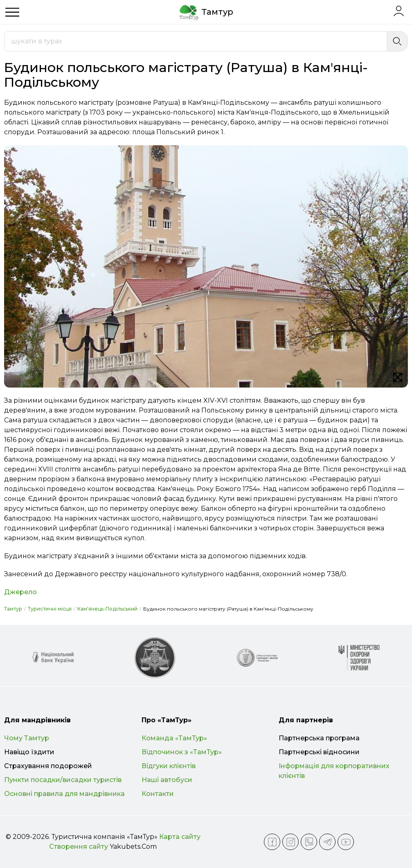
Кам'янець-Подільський (107, 609)
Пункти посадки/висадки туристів (63, 780)
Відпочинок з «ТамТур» (182, 752)
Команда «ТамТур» (174, 738)
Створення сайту (79, 847)
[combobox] (196, 41)
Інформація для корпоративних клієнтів (334, 771)
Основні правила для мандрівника (64, 794)
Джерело (20, 592)
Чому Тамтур (27, 738)
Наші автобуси (167, 780)
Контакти (158, 794)
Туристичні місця (50, 609)
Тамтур (13, 609)
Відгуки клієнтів (169, 766)
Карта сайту (180, 837)
